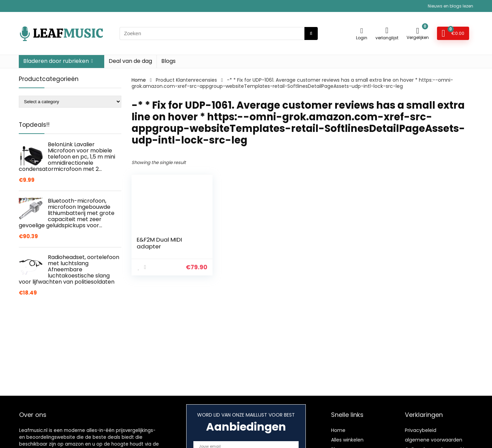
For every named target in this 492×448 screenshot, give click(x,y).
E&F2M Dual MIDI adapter (159, 243)
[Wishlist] (387, 30)
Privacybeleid (421, 430)
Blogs (168, 61)
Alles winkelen (347, 440)
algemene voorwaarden (434, 440)
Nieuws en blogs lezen (450, 6)
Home (139, 80)
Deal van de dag (130, 61)
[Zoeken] (311, 33)
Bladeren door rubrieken (56, 61)
